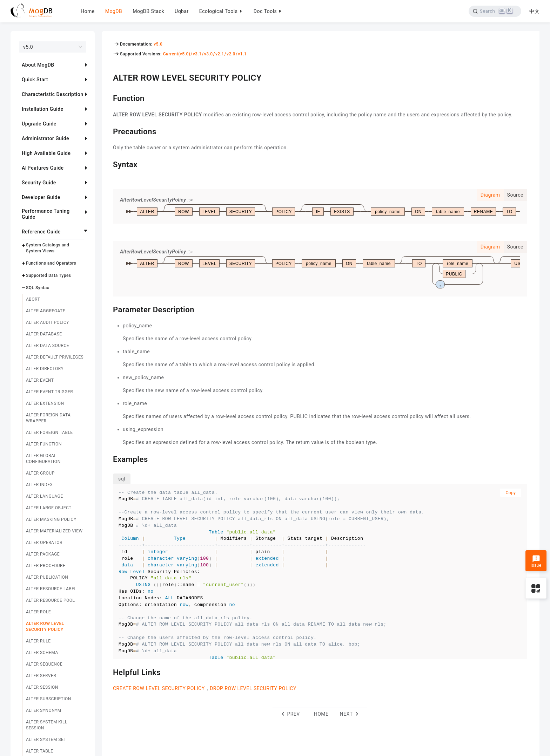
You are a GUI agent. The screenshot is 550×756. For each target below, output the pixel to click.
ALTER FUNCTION (44, 444)
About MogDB (38, 65)
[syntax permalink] (108, 164)
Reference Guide (41, 232)
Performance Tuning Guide (46, 214)
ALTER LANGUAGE (45, 496)
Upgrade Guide (39, 124)
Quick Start (35, 80)
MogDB (114, 11)
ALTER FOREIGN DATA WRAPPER (48, 418)
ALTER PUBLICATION (47, 577)
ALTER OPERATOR (44, 543)
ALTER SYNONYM (44, 710)
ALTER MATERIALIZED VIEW (54, 531)
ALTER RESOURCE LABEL (51, 589)
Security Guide (39, 183)
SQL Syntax (38, 288)
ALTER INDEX (39, 485)
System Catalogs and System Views (48, 248)
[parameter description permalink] (108, 309)
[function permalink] (108, 97)
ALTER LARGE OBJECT (49, 508)
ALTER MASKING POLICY (51, 519)
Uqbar (182, 11)
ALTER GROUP (40, 473)
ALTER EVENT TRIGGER (49, 392)
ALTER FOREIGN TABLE (49, 433)
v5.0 (158, 44)
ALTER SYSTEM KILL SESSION (47, 725)
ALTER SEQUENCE (44, 664)
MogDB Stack (148, 11)
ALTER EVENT (40, 380)
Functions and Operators (51, 263)
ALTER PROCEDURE (46, 566)
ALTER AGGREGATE (46, 311)
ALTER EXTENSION (45, 403)
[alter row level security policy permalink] (108, 77)
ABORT (33, 299)
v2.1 (220, 54)
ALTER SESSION (42, 687)
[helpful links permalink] (108, 672)
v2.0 (231, 54)
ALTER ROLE (38, 612)
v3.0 (209, 54)
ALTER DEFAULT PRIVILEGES (55, 357)
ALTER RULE (38, 641)
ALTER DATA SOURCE (48, 346)
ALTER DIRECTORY (45, 369)
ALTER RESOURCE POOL (50, 600)
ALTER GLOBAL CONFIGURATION (43, 459)
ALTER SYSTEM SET (46, 740)
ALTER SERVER (41, 676)
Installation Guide (43, 109)
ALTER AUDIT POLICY (48, 322)
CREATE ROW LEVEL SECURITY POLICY (159, 688)
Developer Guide (41, 197)
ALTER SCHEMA (42, 653)
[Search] (495, 11)
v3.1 (197, 54)
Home (88, 11)
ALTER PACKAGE (43, 554)
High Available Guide (46, 153)
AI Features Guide (43, 168)
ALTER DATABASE (44, 334)
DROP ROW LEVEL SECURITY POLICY (253, 688)
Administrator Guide (45, 138)
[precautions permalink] (108, 131)
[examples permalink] (108, 458)
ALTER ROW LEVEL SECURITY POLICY (45, 626)
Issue (536, 561)
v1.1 (242, 54)
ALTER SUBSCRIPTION (49, 699)
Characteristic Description (52, 94)
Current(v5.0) (177, 54)
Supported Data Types (49, 275)
